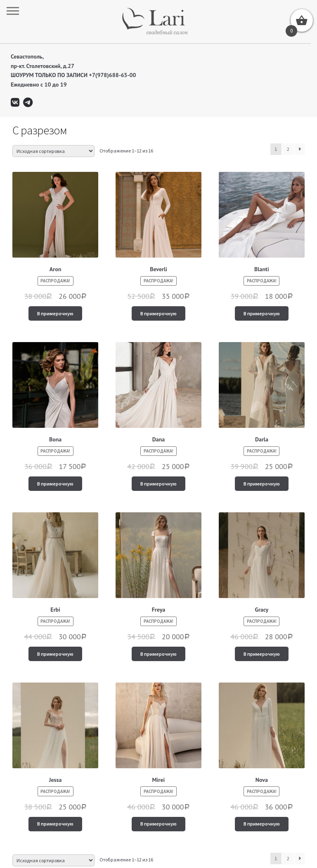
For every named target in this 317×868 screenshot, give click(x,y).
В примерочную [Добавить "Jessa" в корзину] (55, 824)
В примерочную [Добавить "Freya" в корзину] (158, 654)
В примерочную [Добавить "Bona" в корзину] (55, 484)
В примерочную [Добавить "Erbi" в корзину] (55, 654)
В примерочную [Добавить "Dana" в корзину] (158, 484)
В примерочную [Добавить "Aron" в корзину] (55, 313)
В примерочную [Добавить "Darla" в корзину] (262, 484)
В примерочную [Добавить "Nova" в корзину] (262, 824)
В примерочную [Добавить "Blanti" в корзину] (262, 313)
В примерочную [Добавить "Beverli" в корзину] (158, 313)
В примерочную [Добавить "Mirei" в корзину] (158, 824)
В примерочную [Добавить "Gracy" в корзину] (262, 654)
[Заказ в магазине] (53, 151)
